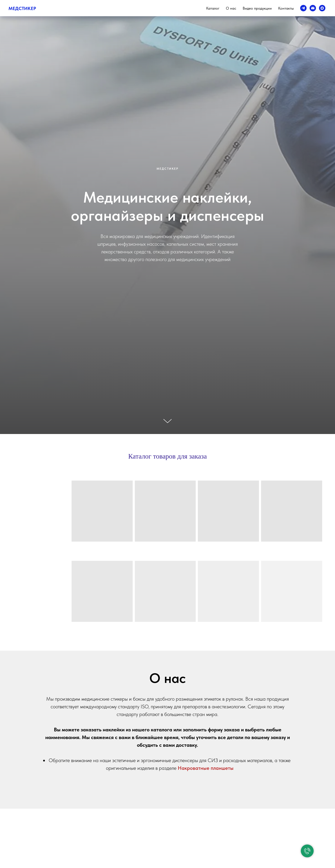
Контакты (286, 8)
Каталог (213, 8)
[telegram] (303, 8)
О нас (231, 8)
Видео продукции (257, 8)
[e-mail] (313, 8)
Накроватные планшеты (206, 768)
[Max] (322, 8)
